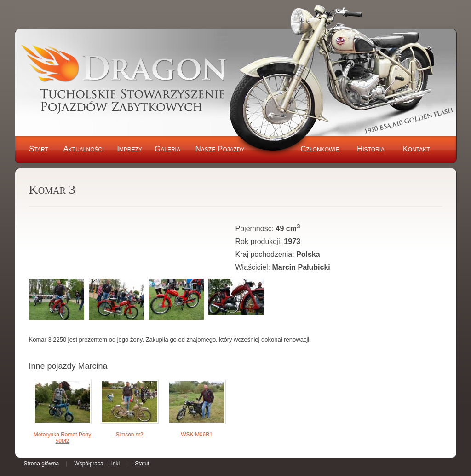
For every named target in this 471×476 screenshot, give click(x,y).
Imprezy (129, 149)
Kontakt (416, 149)
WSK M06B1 (197, 435)
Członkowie (320, 149)
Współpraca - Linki (97, 464)
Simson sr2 (129, 435)
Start (39, 149)
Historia (371, 149)
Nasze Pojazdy (220, 149)
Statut (142, 464)
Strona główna (42, 464)
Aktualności (83, 149)
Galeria (167, 149)
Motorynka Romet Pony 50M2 (62, 438)
